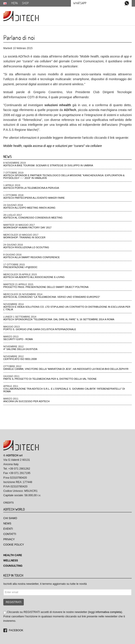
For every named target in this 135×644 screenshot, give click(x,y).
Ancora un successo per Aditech (26, 401)
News (7, 524)
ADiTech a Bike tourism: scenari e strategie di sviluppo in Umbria (48, 165)
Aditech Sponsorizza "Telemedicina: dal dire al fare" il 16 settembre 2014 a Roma (59, 319)
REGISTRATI (14, 602)
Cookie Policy (14, 545)
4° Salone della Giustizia (20, 349)
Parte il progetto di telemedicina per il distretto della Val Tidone (50, 379)
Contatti (10, 534)
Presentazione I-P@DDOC (20, 267)
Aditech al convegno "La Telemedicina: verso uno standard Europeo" (52, 297)
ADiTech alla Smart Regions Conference (31, 257)
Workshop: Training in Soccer (24, 237)
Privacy (9, 539)
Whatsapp (80, 3)
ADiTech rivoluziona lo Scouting (26, 247)
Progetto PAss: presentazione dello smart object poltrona (46, 287)
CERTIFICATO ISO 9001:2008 (20, 359)
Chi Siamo (10, 518)
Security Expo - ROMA (18, 339)
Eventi (8, 529)
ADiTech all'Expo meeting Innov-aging (29, 208)
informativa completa (108, 612)
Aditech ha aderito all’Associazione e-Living (34, 277)
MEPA (14, 3)
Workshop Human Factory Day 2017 (27, 228)
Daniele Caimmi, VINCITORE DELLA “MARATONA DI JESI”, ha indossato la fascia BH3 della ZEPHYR (66, 369)
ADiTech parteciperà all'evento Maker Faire (34, 198)
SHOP (25, 3)
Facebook (16, 630)
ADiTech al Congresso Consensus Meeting (33, 218)
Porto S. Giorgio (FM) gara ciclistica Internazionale (40, 329)
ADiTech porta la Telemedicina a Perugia (31, 188)
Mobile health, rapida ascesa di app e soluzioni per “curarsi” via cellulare (53, 146)
